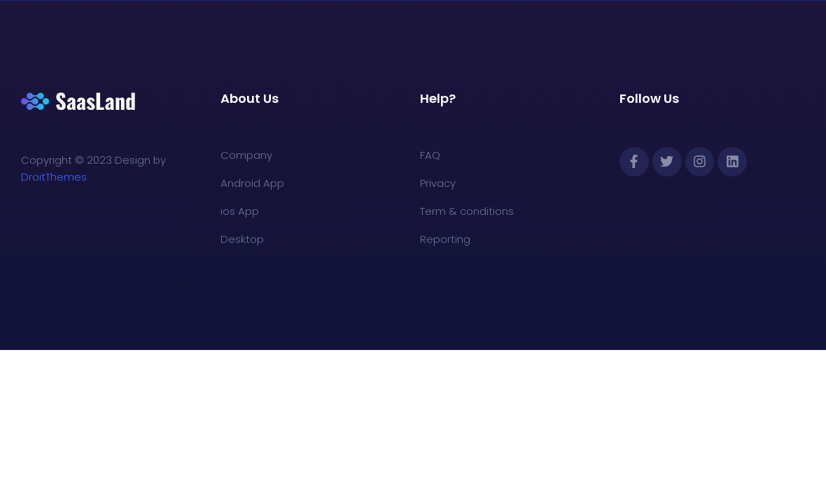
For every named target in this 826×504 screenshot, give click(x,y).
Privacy (438, 183)
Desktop (242, 239)
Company (246, 155)
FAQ (430, 155)
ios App (240, 211)
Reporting (445, 239)
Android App (252, 183)
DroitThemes (54, 177)
